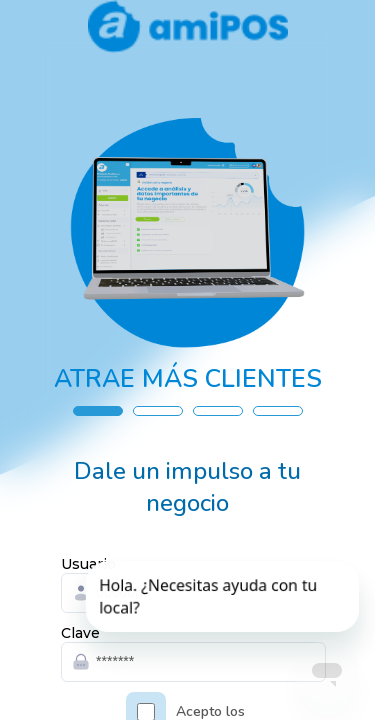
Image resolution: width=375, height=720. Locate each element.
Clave (80, 633)
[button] (98, 411)
